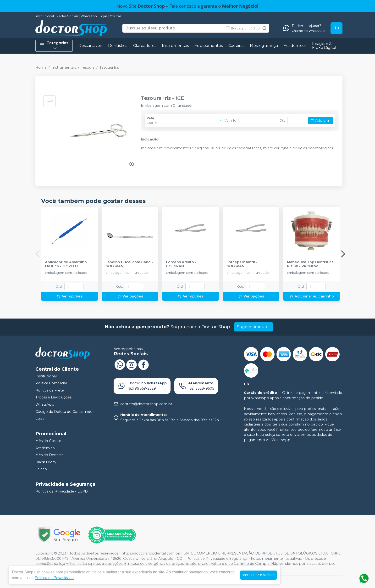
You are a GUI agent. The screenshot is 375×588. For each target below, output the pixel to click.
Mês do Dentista (50, 455)
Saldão (41, 469)
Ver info (228, 120)
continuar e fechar (259, 575)
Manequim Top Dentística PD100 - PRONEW (310, 264)
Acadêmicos (295, 46)
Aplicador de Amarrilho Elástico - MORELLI (66, 264)
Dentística (118, 46)
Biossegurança (264, 46)
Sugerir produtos (254, 327)
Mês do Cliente (48, 441)
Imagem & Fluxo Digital (324, 46)
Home (41, 67)
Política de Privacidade (54, 578)
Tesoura (88, 67)
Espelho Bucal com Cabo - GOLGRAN (129, 264)
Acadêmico (45, 448)
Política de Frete (50, 390)
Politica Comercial (51, 383)
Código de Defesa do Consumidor (65, 412)
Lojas (103, 16)
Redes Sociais (67, 16)
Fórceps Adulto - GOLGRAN (181, 264)
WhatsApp (89, 16)
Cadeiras (236, 46)
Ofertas (116, 16)
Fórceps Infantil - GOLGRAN (242, 264)
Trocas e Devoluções (53, 398)
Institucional (45, 16)
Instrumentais (175, 46)
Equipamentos (209, 46)
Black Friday (46, 462)
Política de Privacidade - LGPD (62, 491)
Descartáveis (90, 46)
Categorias (54, 46)
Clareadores (145, 46)
